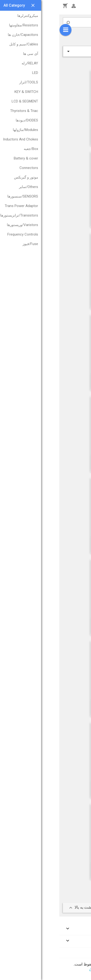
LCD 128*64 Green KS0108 (61, 297)
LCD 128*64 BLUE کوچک (61, 623)
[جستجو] (45, 22)
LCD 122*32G (61, 134)
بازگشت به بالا (23, 908)
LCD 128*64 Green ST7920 (61, 868)
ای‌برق (35, 969)
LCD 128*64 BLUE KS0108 (61, 786)
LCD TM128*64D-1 (61, 542)
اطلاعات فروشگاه (74, 953)
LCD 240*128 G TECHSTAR (61, 460)
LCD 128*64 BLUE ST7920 (61, 216)
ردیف (45, 51)
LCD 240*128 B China (61, 705)
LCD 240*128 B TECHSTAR (61, 379)
